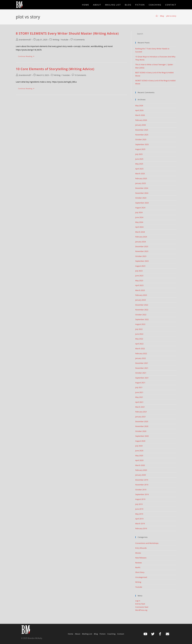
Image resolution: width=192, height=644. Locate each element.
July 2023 (139, 271)
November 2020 (142, 426)
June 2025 (139, 159)
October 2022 (141, 315)
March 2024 (140, 232)
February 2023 (141, 295)
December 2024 (142, 188)
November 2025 (142, 135)
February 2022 (141, 353)
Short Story (140, 572)
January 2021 (141, 417)
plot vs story (171, 16)
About (78, 634)
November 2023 (142, 251)
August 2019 (140, 499)
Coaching (111, 634)
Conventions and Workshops (147, 543)
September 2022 (142, 319)
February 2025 (141, 178)
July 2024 (139, 212)
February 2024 (141, 237)
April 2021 (139, 402)
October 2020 (141, 431)
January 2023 (141, 300)
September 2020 (142, 436)
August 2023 (140, 266)
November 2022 (142, 310)
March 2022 (140, 349)
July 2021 (139, 387)
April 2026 (139, 110)
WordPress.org (141, 610)
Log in (138, 601)
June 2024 (139, 217)
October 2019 (141, 490)
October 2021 (141, 373)
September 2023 (142, 261)
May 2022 (139, 339)
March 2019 (140, 524)
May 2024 (139, 222)
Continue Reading (27, 56)
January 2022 (141, 358)
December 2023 (142, 246)
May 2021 (139, 397)
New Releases (141, 558)
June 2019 (139, 509)
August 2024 (140, 208)
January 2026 (141, 125)
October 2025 (141, 139)
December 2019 (142, 480)
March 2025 (140, 174)
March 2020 (140, 465)
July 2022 (139, 329)
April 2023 (139, 285)
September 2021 (142, 378)
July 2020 (139, 446)
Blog (96, 634)
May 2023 (139, 281)
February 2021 (141, 412)
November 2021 (142, 368)
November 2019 (142, 485)
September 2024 (142, 203)
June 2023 (139, 276)
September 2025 (142, 144)
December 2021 (142, 363)
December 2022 (142, 305)
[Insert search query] (156, 34)
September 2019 (142, 494)
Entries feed (140, 604)
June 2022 (139, 334)
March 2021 (140, 407)
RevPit (138, 567)
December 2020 (142, 421)
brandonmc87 (25, 40)
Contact (121, 634)
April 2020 (139, 460)
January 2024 (141, 242)
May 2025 (139, 164)
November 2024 (142, 193)
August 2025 (140, 149)
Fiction (103, 634)
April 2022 (139, 344)
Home (70, 634)
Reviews (139, 563)
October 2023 (141, 256)
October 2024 (141, 198)
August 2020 (140, 441)
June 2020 (139, 451)
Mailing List (87, 634)
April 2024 (139, 227)
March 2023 (140, 290)
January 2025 (141, 183)
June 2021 (139, 392)
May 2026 (139, 106)
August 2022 (140, 324)
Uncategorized (141, 577)
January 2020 (141, 475)
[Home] (157, 16)
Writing (56, 40)
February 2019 (141, 528)
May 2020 (139, 456)
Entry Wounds (141, 548)
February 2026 (141, 120)
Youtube (65, 40)
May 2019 (139, 514)
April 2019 (139, 519)
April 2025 (139, 169)
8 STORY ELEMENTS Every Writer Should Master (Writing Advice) (67, 33)
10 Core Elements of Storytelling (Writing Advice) (55, 69)
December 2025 (142, 130)
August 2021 (140, 383)
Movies (138, 553)
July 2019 (139, 504)
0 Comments (79, 40)
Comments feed (142, 607)
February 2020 (141, 470)
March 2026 (140, 115)
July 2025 (139, 154)
